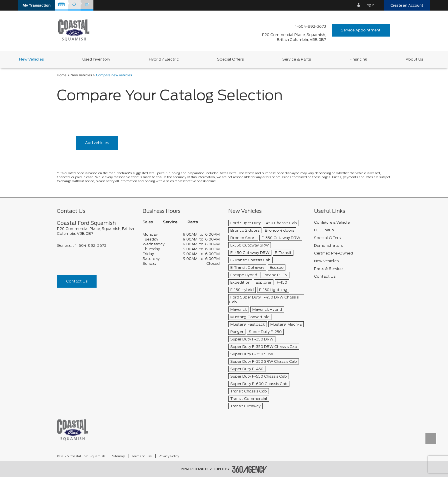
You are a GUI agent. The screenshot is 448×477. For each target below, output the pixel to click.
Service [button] (170, 222)
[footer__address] (95, 231)
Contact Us (77, 281)
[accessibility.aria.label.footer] (250, 469)
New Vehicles (81, 75)
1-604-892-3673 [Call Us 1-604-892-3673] (311, 26)
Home (62, 75)
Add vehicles (97, 143)
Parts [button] (193, 222)
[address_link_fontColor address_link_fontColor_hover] (294, 37)
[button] (37, 5)
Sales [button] (148, 222)
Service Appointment (361, 30)
